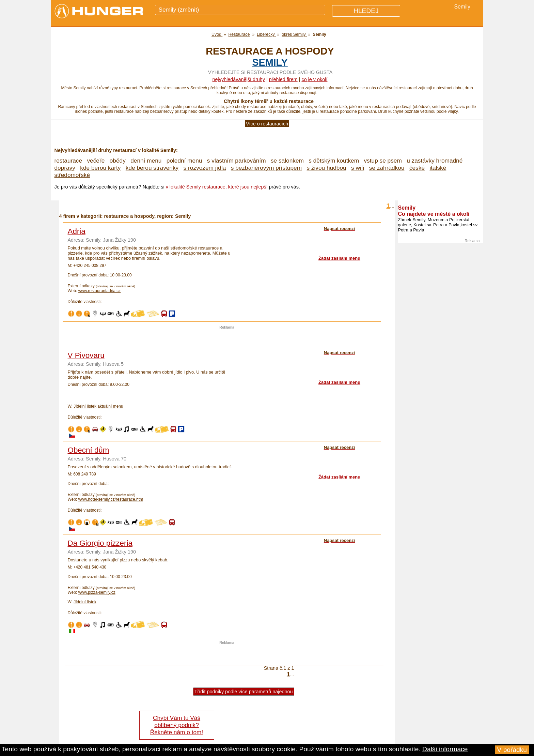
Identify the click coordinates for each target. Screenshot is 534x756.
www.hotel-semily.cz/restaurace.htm (111, 499)
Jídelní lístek (85, 406)
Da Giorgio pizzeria (100, 543)
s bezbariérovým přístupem (266, 168)
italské (438, 168)
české (417, 168)
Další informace (445, 749)
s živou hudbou (326, 168)
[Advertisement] (227, 339)
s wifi (358, 168)
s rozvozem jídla (205, 168)
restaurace (68, 161)
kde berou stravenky (152, 168)
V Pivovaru (86, 355)
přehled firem (283, 79)
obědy (118, 161)
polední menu (184, 161)
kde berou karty (100, 168)
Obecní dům (89, 450)
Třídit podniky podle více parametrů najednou (244, 692)
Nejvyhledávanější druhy (239, 79)
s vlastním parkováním (237, 161)
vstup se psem (383, 161)
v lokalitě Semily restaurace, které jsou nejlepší (217, 187)
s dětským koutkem (334, 161)
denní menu (146, 161)
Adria (77, 231)
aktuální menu (110, 406)
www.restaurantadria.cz (100, 291)
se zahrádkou (387, 168)
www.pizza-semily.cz (97, 592)
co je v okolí (314, 79)
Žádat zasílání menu (339, 258)
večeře (96, 161)
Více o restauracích (267, 124)
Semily (270, 62)
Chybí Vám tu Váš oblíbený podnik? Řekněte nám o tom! (177, 725)
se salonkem (287, 161)
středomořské (72, 175)
